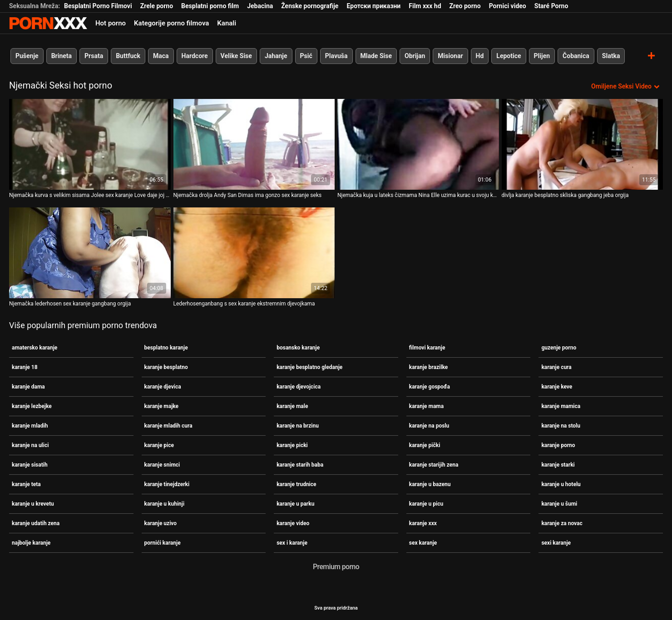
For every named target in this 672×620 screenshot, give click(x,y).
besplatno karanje (166, 348)
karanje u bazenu (430, 484)
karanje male (292, 406)
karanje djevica (163, 387)
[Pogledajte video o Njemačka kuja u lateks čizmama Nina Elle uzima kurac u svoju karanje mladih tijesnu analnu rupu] (418, 144)
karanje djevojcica (299, 387)
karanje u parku (295, 504)
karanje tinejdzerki (167, 484)
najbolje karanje (31, 543)
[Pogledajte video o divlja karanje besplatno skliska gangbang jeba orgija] (583, 144)
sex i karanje (292, 543)
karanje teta (26, 484)
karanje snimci (162, 465)
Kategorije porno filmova (171, 23)
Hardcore (195, 56)
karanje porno (558, 445)
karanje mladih (30, 426)
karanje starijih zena (434, 465)
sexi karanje (556, 543)
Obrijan (415, 56)
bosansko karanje (298, 348)
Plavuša (336, 56)
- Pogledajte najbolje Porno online (48, 23)
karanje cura (556, 367)
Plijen (542, 56)
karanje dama (28, 387)
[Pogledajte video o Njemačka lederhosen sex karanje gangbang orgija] (90, 253)
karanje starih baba (300, 465)
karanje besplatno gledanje (309, 367)
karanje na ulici (30, 445)
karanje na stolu (561, 426)
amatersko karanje (35, 348)
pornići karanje (163, 543)
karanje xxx (423, 523)
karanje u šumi (559, 504)
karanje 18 (25, 367)
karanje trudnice (296, 484)
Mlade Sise (376, 56)
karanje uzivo (161, 523)
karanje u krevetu (33, 504)
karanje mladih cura (168, 426)
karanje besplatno (166, 367)
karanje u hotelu (561, 484)
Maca (161, 56)
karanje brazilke (428, 367)
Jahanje (276, 56)
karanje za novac (562, 523)
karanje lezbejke (32, 406)
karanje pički (425, 445)
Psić (306, 56)
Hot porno (111, 23)
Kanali (227, 23)
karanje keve (557, 387)
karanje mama (426, 406)
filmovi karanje (427, 348)
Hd (480, 56)
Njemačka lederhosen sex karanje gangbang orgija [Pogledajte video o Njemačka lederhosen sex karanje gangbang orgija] (70, 304)
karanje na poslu (429, 426)
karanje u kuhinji (165, 504)
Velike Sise (236, 56)
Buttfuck (128, 56)
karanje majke (161, 406)
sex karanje (423, 543)
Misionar (450, 56)
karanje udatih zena (36, 523)
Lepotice (509, 56)
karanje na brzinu (298, 426)
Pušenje (27, 56)
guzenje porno (559, 348)
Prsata (94, 56)
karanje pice (159, 445)
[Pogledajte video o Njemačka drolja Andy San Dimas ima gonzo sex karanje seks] (254, 144)
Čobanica (576, 56)
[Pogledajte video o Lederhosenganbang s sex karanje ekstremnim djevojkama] (254, 253)
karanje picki (292, 445)
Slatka (611, 56)
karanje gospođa (430, 387)
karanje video (293, 523)
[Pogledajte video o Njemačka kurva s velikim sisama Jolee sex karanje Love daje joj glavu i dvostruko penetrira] (90, 144)
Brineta (62, 56)
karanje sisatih (30, 465)
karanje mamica (561, 406)
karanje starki (558, 465)
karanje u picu (426, 504)
